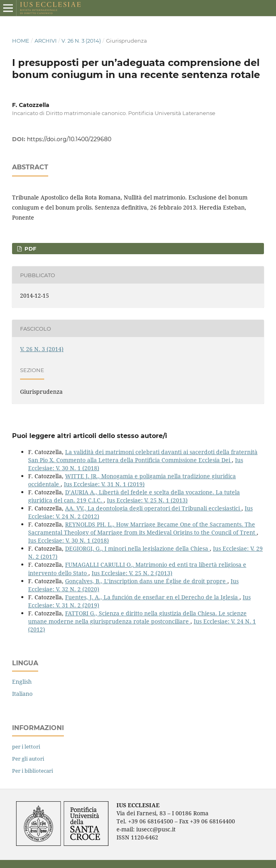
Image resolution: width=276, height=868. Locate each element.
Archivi (46, 41)
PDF (30, 249)
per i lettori (26, 747)
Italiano (22, 694)
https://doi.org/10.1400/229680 (69, 139)
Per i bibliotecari (33, 771)
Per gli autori (28, 759)
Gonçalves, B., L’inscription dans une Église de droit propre (146, 581)
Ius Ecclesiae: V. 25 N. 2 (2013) (132, 573)
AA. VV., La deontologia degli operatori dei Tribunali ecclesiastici (153, 508)
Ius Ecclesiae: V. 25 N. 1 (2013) (147, 500)
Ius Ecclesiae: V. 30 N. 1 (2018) (68, 540)
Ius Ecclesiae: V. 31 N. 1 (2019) (104, 484)
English (22, 682)
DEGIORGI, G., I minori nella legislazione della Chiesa (137, 548)
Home (21, 41)
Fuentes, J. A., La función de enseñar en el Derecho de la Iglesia (152, 597)
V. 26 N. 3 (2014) (81, 41)
